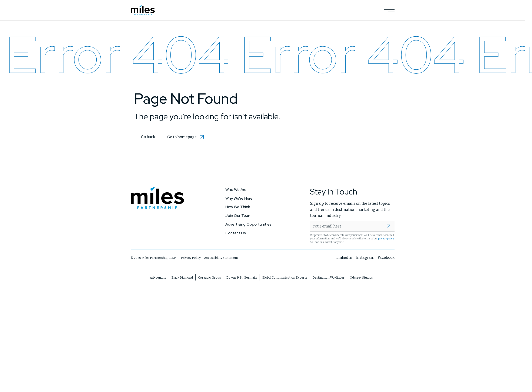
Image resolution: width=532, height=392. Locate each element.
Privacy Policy (191, 257)
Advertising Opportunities (248, 224)
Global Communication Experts (285, 277)
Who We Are (236, 189)
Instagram (365, 257)
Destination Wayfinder (329, 277)
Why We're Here (239, 198)
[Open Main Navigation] (389, 10)
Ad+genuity (158, 277)
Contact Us (236, 232)
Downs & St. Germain (242, 277)
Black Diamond (182, 277)
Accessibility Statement (221, 257)
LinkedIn (344, 257)
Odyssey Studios (361, 277)
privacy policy (386, 238)
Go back (148, 137)
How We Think (238, 206)
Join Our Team (238, 215)
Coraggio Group (210, 277)
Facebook (386, 257)
